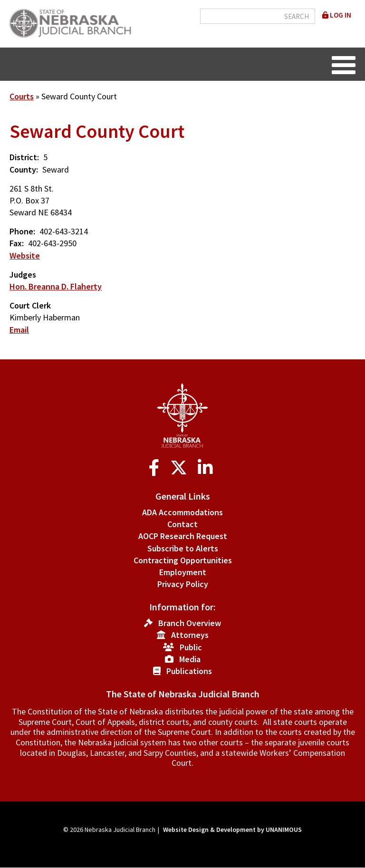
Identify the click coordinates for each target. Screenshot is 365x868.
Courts (22, 96)
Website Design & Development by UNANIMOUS (232, 829)
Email (19, 330)
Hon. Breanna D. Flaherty (56, 286)
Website (25, 256)
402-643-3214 (64, 231)
